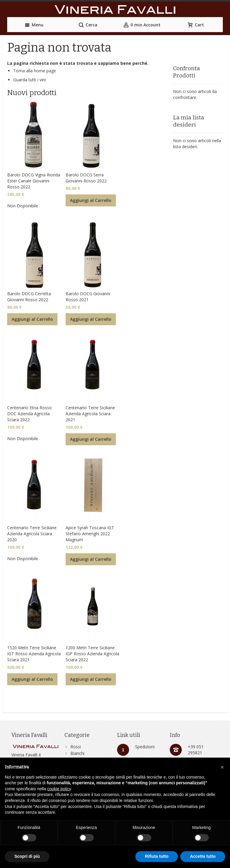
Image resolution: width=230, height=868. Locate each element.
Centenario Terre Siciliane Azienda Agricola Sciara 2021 (90, 414)
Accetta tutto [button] (203, 856)
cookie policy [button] (59, 789)
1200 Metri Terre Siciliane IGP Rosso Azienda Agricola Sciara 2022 (92, 654)
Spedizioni (145, 747)
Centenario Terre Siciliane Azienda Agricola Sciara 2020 (32, 534)
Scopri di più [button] (27, 856)
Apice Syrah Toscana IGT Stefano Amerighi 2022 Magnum (90, 534)
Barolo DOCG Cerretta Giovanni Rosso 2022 (29, 297)
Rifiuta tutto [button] (157, 856)
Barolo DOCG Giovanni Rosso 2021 (88, 297)
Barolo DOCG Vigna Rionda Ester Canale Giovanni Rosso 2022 (34, 181)
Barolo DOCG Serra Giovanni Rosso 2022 (86, 178)
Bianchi (77, 753)
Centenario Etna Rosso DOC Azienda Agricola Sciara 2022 (29, 414)
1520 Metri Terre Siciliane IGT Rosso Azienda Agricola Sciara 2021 (34, 654)
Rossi (76, 747)
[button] (222, 767)
